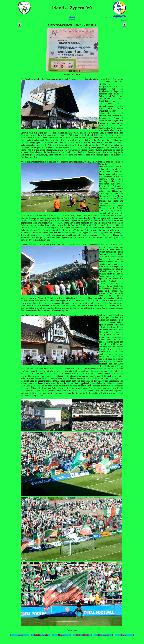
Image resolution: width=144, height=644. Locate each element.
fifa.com (72, 17)
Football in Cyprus (120, 16)
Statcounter (72, 630)
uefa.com (72, 19)
